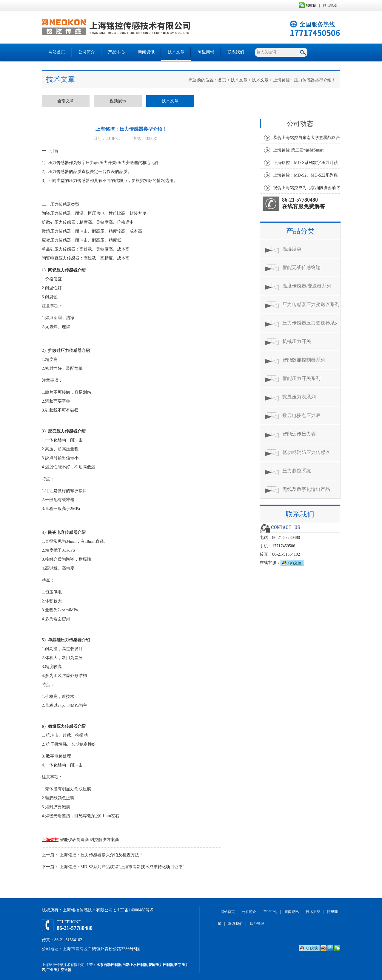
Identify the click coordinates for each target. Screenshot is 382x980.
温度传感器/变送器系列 (307, 286)
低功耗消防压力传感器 (306, 452)
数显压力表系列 (299, 397)
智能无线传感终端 (301, 267)
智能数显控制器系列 (304, 360)
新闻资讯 (146, 52)
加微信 (308, 5)
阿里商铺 (206, 52)
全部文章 (66, 101)
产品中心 (116, 52)
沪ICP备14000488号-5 (134, 910)
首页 (222, 80)
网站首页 (57, 52)
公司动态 (300, 124)
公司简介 (87, 52)
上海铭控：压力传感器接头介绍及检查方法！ (101, 855)
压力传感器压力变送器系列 (311, 304)
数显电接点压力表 (301, 415)
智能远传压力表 (299, 434)
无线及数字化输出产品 (306, 489)
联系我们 (236, 52)
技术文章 (176, 52)
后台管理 (257, 924)
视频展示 (118, 101)
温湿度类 (292, 249)
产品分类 (300, 231)
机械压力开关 (297, 341)
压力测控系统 (297, 471)
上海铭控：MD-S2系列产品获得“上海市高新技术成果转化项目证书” (122, 867)
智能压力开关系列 (301, 378)
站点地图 (330, 5)
